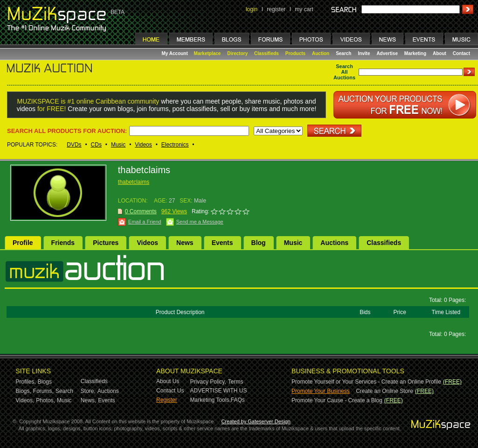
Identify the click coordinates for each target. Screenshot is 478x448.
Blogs (45, 382)
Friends (63, 243)
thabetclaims (134, 182)
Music (118, 145)
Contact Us (170, 391)
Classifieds (267, 53)
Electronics (175, 145)
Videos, (25, 400)
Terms (236, 382)
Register (167, 400)
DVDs (74, 145)
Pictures (106, 243)
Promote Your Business (321, 391)
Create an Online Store (384, 391)
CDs (96, 145)
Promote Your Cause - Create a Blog (337, 400)
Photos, (45, 400)
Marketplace (208, 53)
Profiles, (26, 382)
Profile (23, 243)
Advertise (387, 53)
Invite (364, 53)
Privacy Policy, (208, 382)
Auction (321, 53)
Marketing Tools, (211, 400)
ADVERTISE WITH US (219, 391)
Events (222, 243)
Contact (461, 53)
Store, (88, 391)
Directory (237, 53)
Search (343, 53)
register (276, 9)
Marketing (415, 53)
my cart (304, 9)
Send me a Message (200, 222)
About (440, 53)
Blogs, (24, 391)
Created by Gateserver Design (256, 421)
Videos (143, 145)
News (185, 243)
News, (88, 400)
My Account (176, 53)
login (252, 9)
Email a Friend (145, 222)
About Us (168, 381)
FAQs (238, 400)
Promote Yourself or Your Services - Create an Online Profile (366, 382)
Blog (259, 243)
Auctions (334, 243)
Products (295, 53)
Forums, (43, 391)
